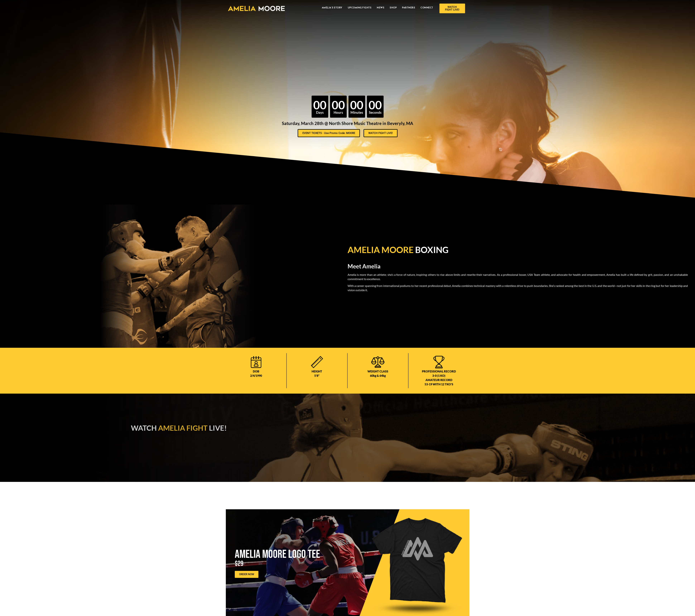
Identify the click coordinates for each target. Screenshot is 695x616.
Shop (393, 8)
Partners (409, 8)
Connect (427, 8)
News (381, 8)
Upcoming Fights (360, 8)
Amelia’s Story (332, 8)
